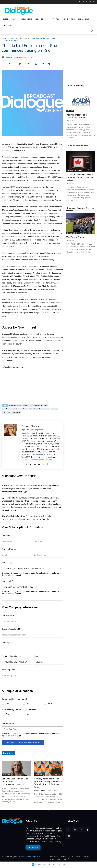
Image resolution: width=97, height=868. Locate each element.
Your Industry (8, 563)
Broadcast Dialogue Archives (18, 38)
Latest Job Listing (75, 86)
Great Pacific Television (39, 405)
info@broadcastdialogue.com (29, 857)
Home (4, 38)
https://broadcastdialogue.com (32, 430)
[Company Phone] (32, 648)
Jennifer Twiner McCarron (12, 409)
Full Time (70, 111)
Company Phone (8, 642)
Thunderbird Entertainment (40, 409)
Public (25, 409)
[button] (92, 31)
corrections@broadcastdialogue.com (38, 460)
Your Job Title (7, 581)
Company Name (9, 615)
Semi (50, 703)
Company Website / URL (12, 629)
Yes (7, 703)
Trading (55, 409)
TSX (4, 412)
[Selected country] (4, 648)
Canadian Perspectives (77, 145)
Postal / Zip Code (8, 670)
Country (37, 656)
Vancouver (16, 412)
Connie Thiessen (12, 57)
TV (9, 412)
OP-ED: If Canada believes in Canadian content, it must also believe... (81, 177)
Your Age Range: (8, 723)
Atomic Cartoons (15, 405)
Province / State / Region (11, 656)
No (28, 703)
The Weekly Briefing (76, 237)
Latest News (6, 775)
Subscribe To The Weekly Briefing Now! (23, 743)
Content (26, 405)
